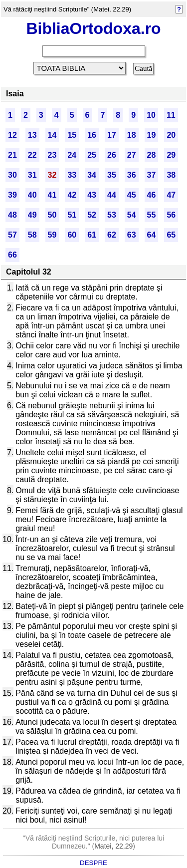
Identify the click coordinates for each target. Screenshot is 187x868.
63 (132, 235)
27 (132, 155)
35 (112, 175)
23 (52, 155)
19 (152, 135)
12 (12, 135)
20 (171, 135)
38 (171, 175)
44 (112, 195)
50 (52, 215)
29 (171, 155)
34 (92, 175)
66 (12, 255)
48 (12, 215)
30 (12, 175)
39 (12, 195)
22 (32, 155)
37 (152, 175)
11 (171, 115)
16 (92, 135)
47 (171, 195)
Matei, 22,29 (113, 846)
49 (32, 215)
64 (152, 235)
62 (112, 235)
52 (92, 215)
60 (72, 235)
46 (152, 195)
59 (52, 235)
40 (32, 195)
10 (151, 115)
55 (152, 215)
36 (132, 175)
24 (72, 155)
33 (72, 175)
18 (132, 135)
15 (72, 135)
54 (132, 215)
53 (112, 215)
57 (12, 235)
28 (152, 155)
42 (72, 195)
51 (72, 215)
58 (32, 235)
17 (112, 135)
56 (171, 215)
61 (92, 235)
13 (32, 135)
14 (52, 135)
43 (92, 195)
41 (52, 195)
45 (132, 195)
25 (92, 155)
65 (171, 235)
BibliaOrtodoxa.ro (93, 28)
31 (32, 175)
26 (112, 155)
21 (12, 155)
